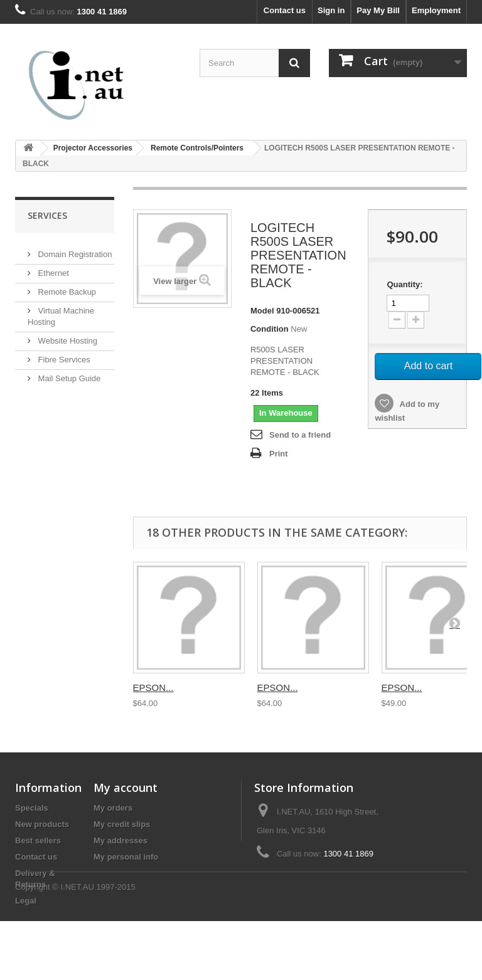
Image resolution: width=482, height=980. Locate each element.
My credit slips (122, 824)
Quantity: (404, 284)
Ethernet (52, 268)
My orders (113, 808)
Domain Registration (74, 249)
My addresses (120, 840)
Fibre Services (63, 355)
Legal (26, 901)
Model (262, 311)
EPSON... (153, 688)
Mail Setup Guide (68, 373)
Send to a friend (300, 435)
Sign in (331, 10)
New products (42, 824)
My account (126, 788)
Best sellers (38, 840)
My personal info (126, 857)
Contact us (285, 10)
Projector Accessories (93, 148)
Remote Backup (66, 287)
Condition (270, 329)
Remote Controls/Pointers (197, 148)
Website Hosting (67, 336)
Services (47, 215)
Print (279, 454)
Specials (32, 808)
